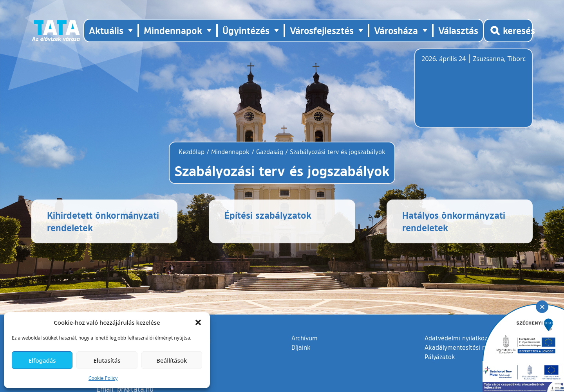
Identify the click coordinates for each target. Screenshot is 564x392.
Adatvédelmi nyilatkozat (459, 354)
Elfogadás (42, 360)
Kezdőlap (193, 152)
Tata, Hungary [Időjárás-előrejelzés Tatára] (465, 93)
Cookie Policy (103, 378)
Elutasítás (107, 360)
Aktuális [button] (106, 30)
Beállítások (172, 360)
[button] (198, 322)
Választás (458, 30)
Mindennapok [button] (173, 30)
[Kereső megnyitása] (508, 31)
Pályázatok (440, 372)
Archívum (305, 353)
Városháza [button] (396, 30)
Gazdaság (270, 152)
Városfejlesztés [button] (322, 30)
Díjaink (301, 363)
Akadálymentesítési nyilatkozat (469, 363)
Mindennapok (230, 152)
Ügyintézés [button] (246, 30)
